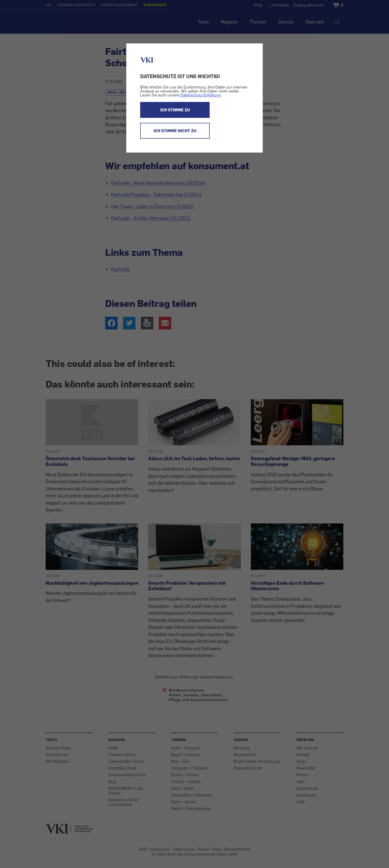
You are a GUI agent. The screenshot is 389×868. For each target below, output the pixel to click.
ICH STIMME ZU (175, 110)
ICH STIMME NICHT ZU (175, 131)
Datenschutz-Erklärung (201, 95)
